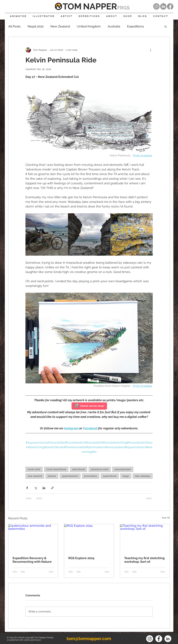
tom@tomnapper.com (89, 639)
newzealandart (123, 469)
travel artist (34, 469)
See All (166, 518)
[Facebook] (170, 6)
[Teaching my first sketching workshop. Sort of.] (145, 538)
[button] (166, 26)
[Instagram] (156, 6)
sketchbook (79, 469)
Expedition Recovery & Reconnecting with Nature (32, 560)
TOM (72, 6)
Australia (114, 26)
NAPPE (97, 6)
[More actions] (151, 50)
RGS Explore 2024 (81, 558)
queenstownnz (70, 476)
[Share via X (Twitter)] (36, 488)
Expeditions (136, 26)
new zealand (35, 476)
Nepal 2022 (36, 26)
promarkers (91, 476)
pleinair (52, 476)
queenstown (110, 476)
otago (126, 476)
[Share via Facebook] (27, 488)
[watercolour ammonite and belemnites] (33, 538)
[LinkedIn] (163, 6)
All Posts (14, 26)
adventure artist (100, 469)
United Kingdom (89, 26)
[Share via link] (52, 488)
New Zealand (60, 26)
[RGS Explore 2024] (89, 538)
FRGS (123, 8)
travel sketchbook (56, 469)
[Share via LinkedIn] (44, 488)
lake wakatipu (143, 476)
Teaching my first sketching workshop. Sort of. (144, 560)
